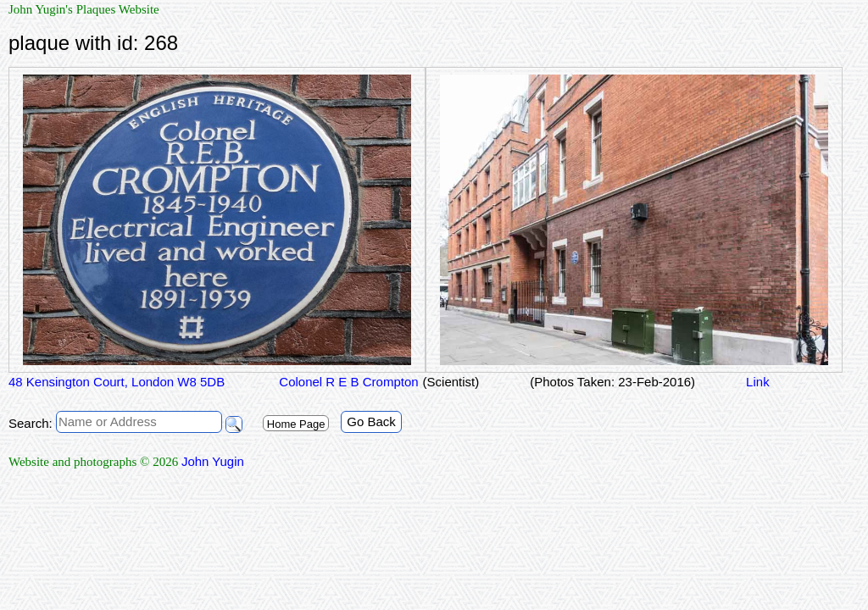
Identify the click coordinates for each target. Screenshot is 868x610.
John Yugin (213, 461)
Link (758, 382)
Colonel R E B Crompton (347, 382)
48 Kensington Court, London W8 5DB (117, 382)
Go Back (371, 421)
